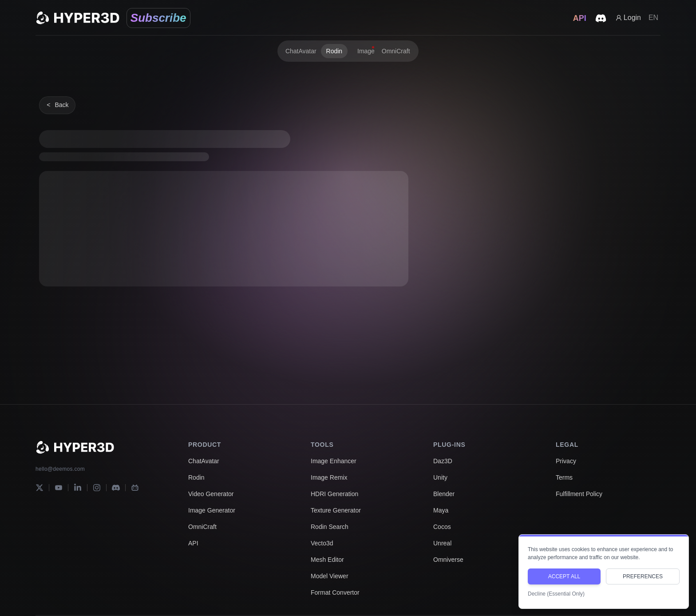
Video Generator (211, 494)
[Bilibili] (135, 488)
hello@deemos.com (60, 469)
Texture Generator (336, 510)
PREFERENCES (643, 576)
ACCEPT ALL (564, 576)
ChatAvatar (204, 461)
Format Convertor (335, 592)
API (193, 543)
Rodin (196, 477)
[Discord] (116, 488)
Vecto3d (322, 543)
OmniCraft (202, 527)
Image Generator (212, 510)
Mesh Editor (327, 560)
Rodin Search (330, 527)
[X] (40, 488)
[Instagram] (97, 488)
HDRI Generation (334, 494)
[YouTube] (59, 488)
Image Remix (329, 477)
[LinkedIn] (78, 488)
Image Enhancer (334, 461)
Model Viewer (330, 576)
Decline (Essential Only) (556, 594)
